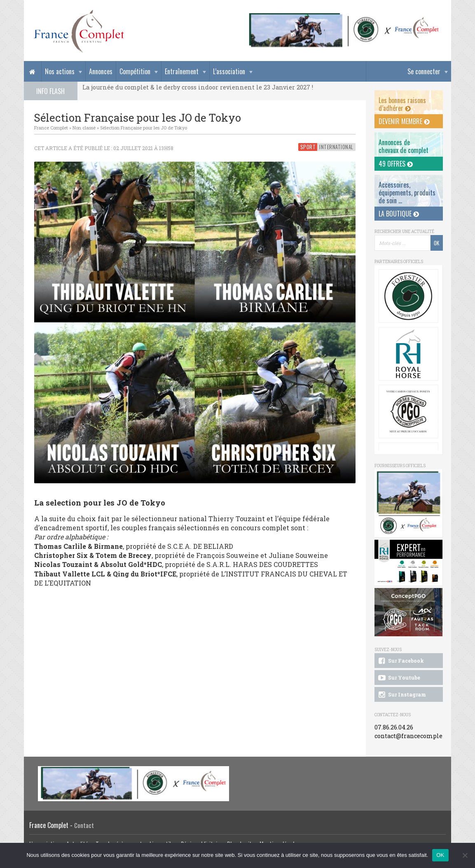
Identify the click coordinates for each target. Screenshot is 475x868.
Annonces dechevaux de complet (404, 146)
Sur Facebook (400, 661)
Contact (84, 825)
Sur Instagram (401, 695)
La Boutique (399, 214)
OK (440, 855)
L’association (229, 71)
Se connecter (424, 71)
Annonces (101, 71)
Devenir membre (404, 121)
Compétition (135, 71)
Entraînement (182, 71)
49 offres (396, 164)
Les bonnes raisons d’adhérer (402, 104)
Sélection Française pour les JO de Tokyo (144, 128)
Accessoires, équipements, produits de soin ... (407, 193)
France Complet (51, 128)
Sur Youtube (399, 678)
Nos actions (60, 71)
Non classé (84, 128)
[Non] (465, 855)
